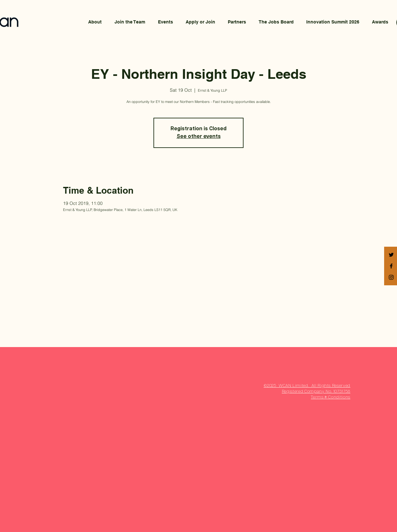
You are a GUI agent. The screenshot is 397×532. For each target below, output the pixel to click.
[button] (200, 22)
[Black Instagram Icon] (391, 277)
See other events (199, 137)
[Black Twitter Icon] (391, 255)
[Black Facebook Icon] (391, 266)
